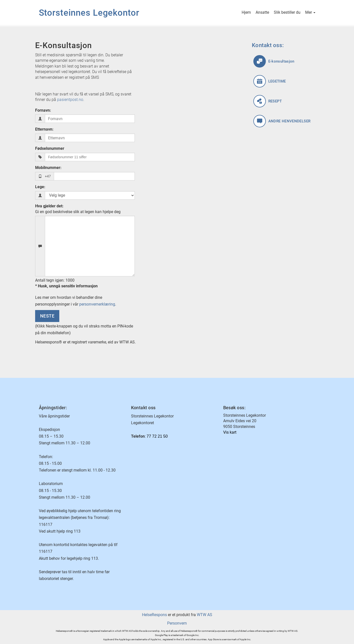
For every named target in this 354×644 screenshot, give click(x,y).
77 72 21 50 (157, 436)
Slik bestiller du (287, 13)
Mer (310, 13)
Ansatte (262, 13)
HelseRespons (154, 615)
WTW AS (205, 615)
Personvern (177, 623)
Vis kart (230, 432)
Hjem (246, 13)
